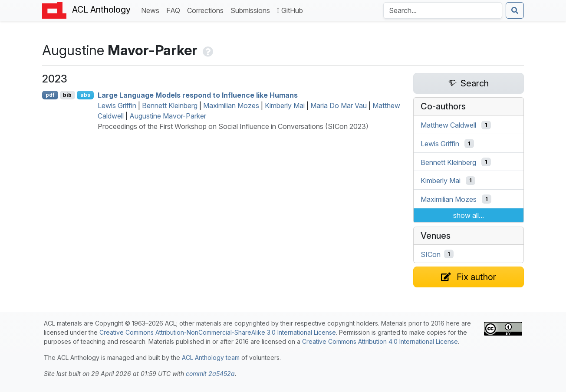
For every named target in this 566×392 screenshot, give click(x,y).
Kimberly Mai (285, 105)
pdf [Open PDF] (50, 95)
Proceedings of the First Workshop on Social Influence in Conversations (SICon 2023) (233, 126)
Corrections (207, 10)
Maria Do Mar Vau (339, 105)
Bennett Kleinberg (170, 105)
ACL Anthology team (211, 357)
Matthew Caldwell (448, 125)
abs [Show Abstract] (85, 95)
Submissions (252, 10)
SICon (431, 254)
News (152, 10)
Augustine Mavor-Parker (168, 116)
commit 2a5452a (210, 374)
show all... (469, 215)
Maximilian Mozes (231, 105)
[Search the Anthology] (443, 10)
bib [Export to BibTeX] (67, 95)
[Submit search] (515, 10)
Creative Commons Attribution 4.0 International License (380, 341)
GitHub (290, 10)
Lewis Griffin (117, 105)
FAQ (175, 10)
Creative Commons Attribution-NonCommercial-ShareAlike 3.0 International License (218, 332)
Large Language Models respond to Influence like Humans (198, 95)
